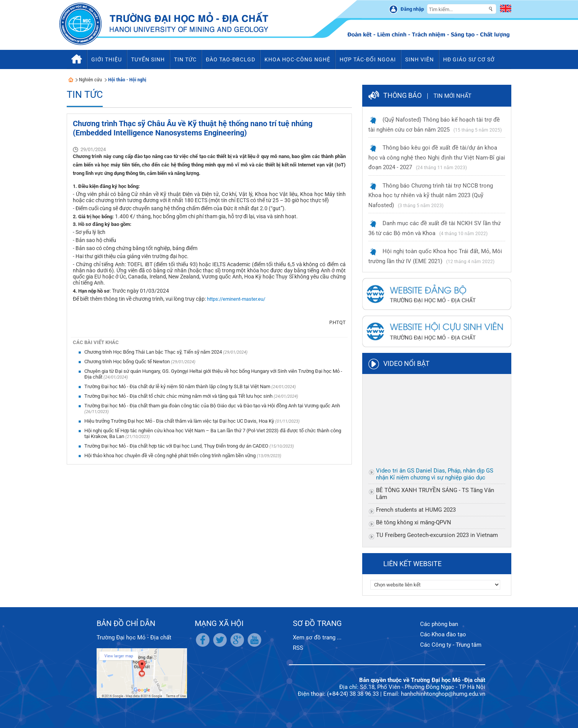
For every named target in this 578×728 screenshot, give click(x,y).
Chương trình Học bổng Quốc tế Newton (128, 362)
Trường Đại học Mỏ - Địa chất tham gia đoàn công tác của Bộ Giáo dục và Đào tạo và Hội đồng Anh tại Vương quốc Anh (212, 406)
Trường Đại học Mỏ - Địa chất (134, 637)
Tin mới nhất (452, 96)
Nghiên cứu (90, 80)
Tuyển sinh (148, 59)
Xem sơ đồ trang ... (317, 637)
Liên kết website (412, 564)
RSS (298, 648)
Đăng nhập (412, 9)
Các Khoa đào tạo (443, 634)
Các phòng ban (439, 624)
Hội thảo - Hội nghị (127, 80)
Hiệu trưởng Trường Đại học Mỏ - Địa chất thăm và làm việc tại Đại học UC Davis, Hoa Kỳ (180, 421)
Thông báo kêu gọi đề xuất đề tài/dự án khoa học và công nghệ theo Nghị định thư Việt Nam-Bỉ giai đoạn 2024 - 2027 (437, 157)
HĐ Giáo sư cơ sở (469, 59)
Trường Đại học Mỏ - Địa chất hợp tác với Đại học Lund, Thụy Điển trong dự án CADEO (177, 446)
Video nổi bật (406, 363)
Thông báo (402, 95)
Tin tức (85, 95)
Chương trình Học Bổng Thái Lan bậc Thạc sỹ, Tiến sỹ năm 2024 (154, 352)
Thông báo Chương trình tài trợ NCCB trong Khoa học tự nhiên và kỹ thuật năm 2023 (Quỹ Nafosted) (431, 195)
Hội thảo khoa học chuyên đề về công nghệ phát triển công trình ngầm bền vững (171, 455)
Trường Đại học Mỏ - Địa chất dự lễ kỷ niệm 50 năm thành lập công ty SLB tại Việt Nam (178, 386)
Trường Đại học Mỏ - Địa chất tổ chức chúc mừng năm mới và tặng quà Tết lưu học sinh (179, 396)
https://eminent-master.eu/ (236, 299)
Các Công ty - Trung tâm (451, 645)
